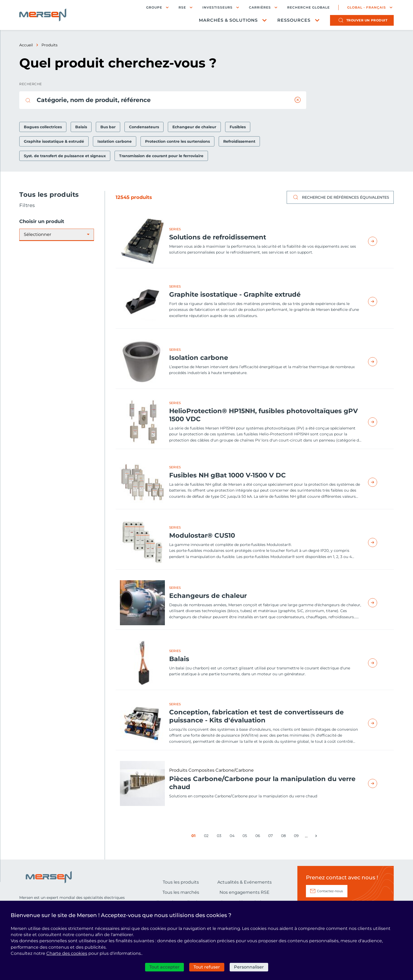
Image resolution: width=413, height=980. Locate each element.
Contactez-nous (330, 891)
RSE (182, 7)
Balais (81, 127)
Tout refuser (207, 967)
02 (207, 837)
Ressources (294, 20)
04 (233, 837)
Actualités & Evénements (245, 882)
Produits (50, 45)
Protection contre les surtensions (177, 141)
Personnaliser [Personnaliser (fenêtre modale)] (249, 967)
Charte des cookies (67, 953)
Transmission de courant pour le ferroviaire (161, 156)
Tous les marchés (181, 892)
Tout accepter (164, 967)
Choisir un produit (42, 222)
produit (367, 20)
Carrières (260, 7)
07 (272, 837)
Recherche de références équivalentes (340, 197)
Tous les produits (181, 882)
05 (246, 837)
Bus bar (108, 127)
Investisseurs (217, 7)
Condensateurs (144, 127)
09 (297, 837)
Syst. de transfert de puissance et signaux (65, 156)
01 (195, 837)
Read (379, 241)
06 (259, 837)
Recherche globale (308, 7)
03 (220, 837)
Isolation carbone (115, 141)
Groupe (154, 7)
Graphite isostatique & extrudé (54, 141)
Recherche (31, 84)
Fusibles (238, 127)
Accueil (26, 45)
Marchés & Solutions (228, 20)
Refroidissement (239, 141)
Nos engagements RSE (245, 892)
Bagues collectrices (43, 127)
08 (284, 837)
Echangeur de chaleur (194, 127)
